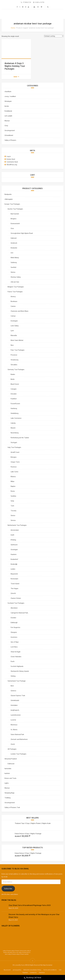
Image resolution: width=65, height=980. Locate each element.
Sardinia (13, 496)
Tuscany (13, 511)
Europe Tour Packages (12, 204)
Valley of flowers (10, 140)
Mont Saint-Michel (17, 340)
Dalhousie (11, 764)
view (16, 77)
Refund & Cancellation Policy (32, 970)
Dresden (14, 394)
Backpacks (8, 194)
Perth (13, 661)
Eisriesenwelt (15, 223)
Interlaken (14, 705)
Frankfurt (14, 399)
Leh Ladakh (8, 116)
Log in (9, 156)
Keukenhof (14, 559)
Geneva (13, 691)
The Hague (14, 588)
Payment (25, 972)
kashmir (7, 773)
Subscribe (8, 889)
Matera (13, 477)
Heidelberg (15, 413)
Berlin (13, 379)
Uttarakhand (9, 135)
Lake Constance (16, 418)
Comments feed (12, 162)
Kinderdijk (14, 564)
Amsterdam (15, 530)
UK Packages (12, 749)
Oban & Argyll (15, 652)
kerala (7, 106)
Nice (12, 345)
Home (13, 28)
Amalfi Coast (15, 452)
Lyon (12, 331)
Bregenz (14, 219)
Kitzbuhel (14, 248)
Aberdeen (14, 608)
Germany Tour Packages (16, 369)
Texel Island (15, 584)
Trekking (8, 798)
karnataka (8, 768)
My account (7, 970)
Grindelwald (15, 700)
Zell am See (15, 282)
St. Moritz (14, 730)
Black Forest (15, 384)
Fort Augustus (15, 627)
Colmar (13, 316)
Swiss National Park (17, 734)
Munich (13, 428)
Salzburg (14, 262)
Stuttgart (14, 442)
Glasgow (14, 632)
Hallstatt (14, 238)
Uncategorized (10, 130)
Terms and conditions (50, 970)
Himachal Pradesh (11, 759)
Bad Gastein (15, 214)
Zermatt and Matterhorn (19, 739)
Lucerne (13, 720)
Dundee (13, 618)
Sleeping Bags (9, 793)
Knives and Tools (10, 778)
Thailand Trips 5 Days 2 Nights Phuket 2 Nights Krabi (33, 823)
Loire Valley (15, 326)
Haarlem (14, 554)
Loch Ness (14, 647)
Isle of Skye (15, 642)
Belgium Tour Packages (16, 287)
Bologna (14, 457)
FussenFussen (15, 404)
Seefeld (13, 267)
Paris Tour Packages (18, 350)
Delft (12, 535)
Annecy (13, 296)
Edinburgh (14, 622)
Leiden (13, 569)
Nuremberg (15, 433)
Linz (12, 253)
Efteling (13, 540)
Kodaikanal (8, 111)
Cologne (14, 389)
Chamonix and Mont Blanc (20, 311)
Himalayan (8, 101)
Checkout (42, 972)
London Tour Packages (18, 754)
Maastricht (14, 574)
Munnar (7, 121)
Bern (12, 686)
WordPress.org (12, 165)
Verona (13, 520)
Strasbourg (14, 360)
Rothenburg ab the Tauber (20, 438)
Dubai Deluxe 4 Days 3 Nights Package (28, 834)
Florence (14, 467)
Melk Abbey (15, 258)
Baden (13, 374)
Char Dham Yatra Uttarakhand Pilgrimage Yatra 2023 (30, 905)
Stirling (13, 676)
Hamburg (14, 408)
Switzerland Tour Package (17, 681)
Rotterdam (14, 579)
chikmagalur (9, 199)
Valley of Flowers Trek (12, 807)
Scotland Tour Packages (16, 603)
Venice (13, 515)
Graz (12, 228)
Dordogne (14, 321)
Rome (13, 491)
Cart (60, 970)
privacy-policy (17, 970)
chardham (8, 91)
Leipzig (13, 423)
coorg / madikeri (10, 96)
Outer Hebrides (16, 657)
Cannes (13, 306)
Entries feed (11, 159)
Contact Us (33, 972)
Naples (13, 486)
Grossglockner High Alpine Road (22, 233)
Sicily (12, 501)
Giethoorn (14, 545)
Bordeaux (14, 301)
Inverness (14, 637)
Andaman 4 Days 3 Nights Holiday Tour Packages (15, 66)
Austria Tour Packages (15, 209)
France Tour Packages (15, 292)
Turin (12, 506)
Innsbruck (14, 243)
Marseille (14, 335)
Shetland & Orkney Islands (20, 671)
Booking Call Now (32, 978)
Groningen (14, 550)
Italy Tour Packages (14, 447)
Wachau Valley (16, 277)
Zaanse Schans (16, 598)
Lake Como (14, 472)
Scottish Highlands (17, 666)
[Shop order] (54, 36)
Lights (7, 783)
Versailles (14, 365)
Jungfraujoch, (15, 710)
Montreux (14, 725)
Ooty (6, 126)
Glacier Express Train (18, 695)
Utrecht (13, 593)
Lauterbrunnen (16, 715)
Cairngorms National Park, (19, 613)
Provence (14, 355)
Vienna (13, 272)
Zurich (13, 744)
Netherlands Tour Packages (17, 525)
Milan (12, 481)
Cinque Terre (15, 462)
